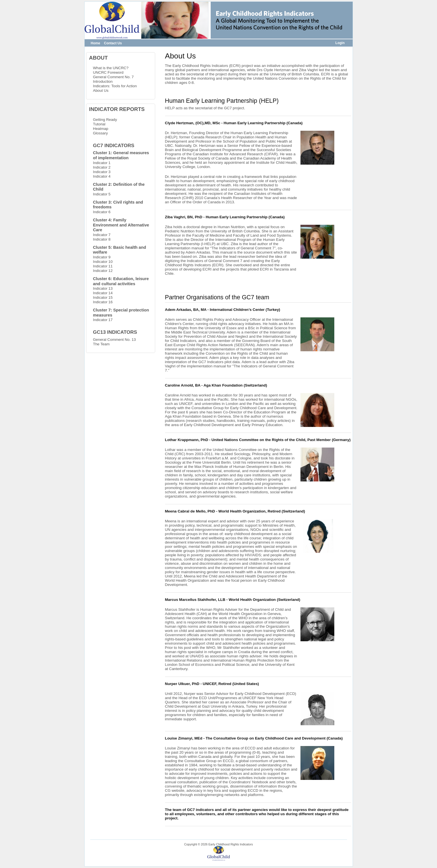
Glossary (101, 133)
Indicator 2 (102, 167)
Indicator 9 (102, 257)
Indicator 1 (102, 163)
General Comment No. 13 (115, 340)
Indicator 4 (102, 176)
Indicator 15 (103, 297)
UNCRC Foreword (108, 72)
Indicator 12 (103, 271)
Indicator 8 (102, 239)
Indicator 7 (102, 235)
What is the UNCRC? (111, 68)
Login (340, 43)
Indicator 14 (103, 293)
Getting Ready (105, 120)
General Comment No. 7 (113, 77)
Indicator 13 (103, 288)
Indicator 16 (103, 302)
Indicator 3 (102, 172)
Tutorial (99, 124)
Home (95, 43)
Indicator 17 (103, 320)
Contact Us (113, 43)
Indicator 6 (102, 212)
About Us (101, 90)
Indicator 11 (103, 266)
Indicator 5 (102, 194)
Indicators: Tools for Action (115, 86)
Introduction (103, 81)
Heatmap (101, 129)
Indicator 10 (103, 262)
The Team (101, 344)
